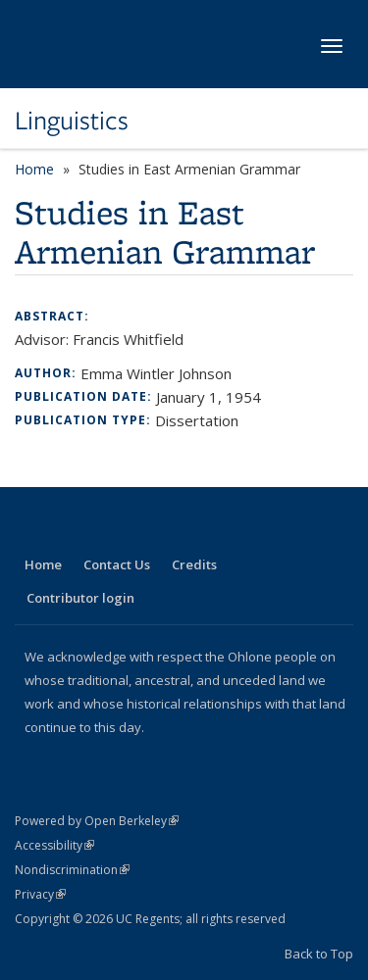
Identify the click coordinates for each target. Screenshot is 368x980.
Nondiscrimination (72, 870)
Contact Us (117, 564)
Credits (194, 564)
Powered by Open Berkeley (97, 821)
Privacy (40, 894)
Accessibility (54, 845)
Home (34, 169)
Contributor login (80, 598)
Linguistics (72, 121)
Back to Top (319, 954)
